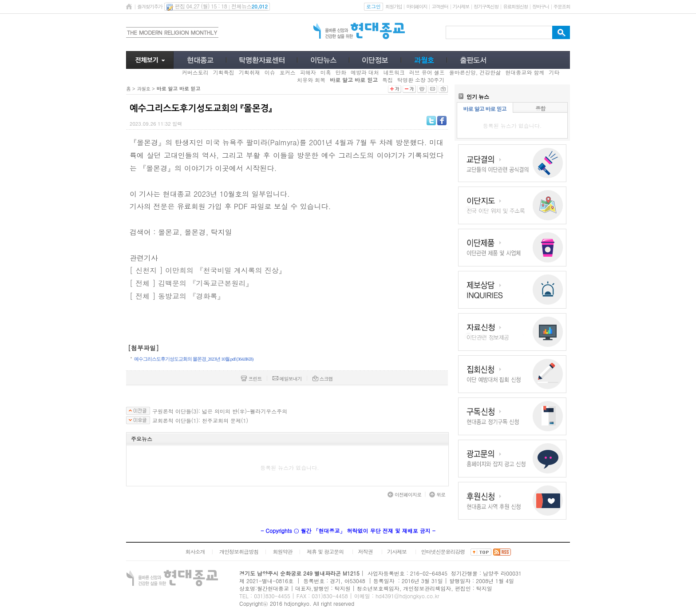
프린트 (251, 379)
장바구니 (540, 6)
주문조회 (562, 6)
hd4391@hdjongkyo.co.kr (407, 596)
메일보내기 (287, 379)
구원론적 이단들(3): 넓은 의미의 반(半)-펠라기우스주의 (220, 411)
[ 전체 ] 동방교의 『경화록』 (177, 296)
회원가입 (393, 6)
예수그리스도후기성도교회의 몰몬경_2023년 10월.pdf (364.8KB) (194, 359)
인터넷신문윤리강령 (443, 551)
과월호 (143, 89)
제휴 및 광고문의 (325, 551)
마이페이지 (417, 6)
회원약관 (282, 551)
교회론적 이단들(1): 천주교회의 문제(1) (200, 421)
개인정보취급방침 (239, 551)
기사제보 (461, 6)
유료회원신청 (515, 6)
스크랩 (323, 379)
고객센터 (440, 6)
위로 (437, 495)
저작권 (366, 551)
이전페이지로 (404, 495)
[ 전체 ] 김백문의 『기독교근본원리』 (191, 283)
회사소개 (195, 551)
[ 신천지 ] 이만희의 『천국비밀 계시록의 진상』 (208, 270)
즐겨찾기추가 (150, 6)
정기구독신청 (486, 6)
